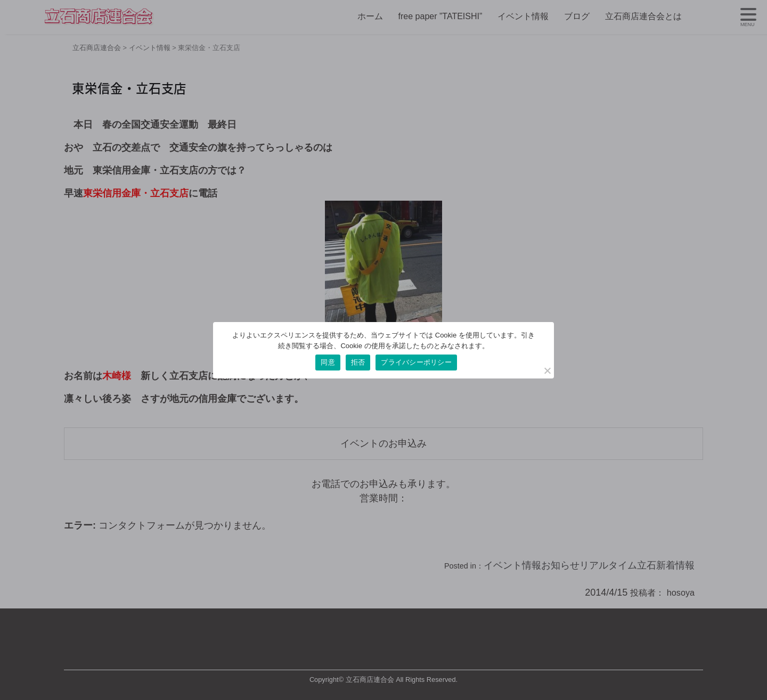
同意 (328, 362)
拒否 (358, 362)
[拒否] (547, 370)
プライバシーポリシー (416, 362)
